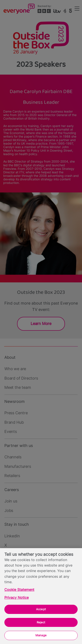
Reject (41, 622)
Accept (41, 609)
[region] (41, 596)
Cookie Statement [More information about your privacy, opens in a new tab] (19, 590)
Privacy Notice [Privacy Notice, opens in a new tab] (17, 598)
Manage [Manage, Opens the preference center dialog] (41, 635)
